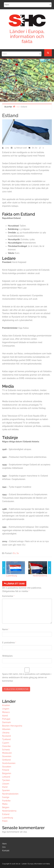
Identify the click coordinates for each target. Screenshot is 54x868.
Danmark (6, 722)
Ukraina (6, 733)
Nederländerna (40, 576)
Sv (36, 148)
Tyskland (6, 739)
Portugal (6, 719)
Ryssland (6, 736)
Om (4, 847)
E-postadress (9, 643)
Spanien (6, 790)
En (33, 148)
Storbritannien (9, 763)
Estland (6, 814)
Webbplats (7, 656)
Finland (6, 770)
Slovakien (7, 767)
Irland (5, 787)
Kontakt (6, 851)
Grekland (6, 760)
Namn (6, 629)
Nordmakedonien (10, 794)
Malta (5, 804)
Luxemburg (12, 576)
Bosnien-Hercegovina (12, 726)
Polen (5, 821)
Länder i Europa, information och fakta (27, 36)
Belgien (6, 807)
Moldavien (7, 753)
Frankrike (6, 801)
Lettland (6, 777)
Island (5, 716)
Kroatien (6, 705)
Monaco (6, 712)
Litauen (6, 784)
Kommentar (8, 596)
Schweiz (6, 750)
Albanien (6, 729)
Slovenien (7, 756)
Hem (4, 844)
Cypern (6, 743)
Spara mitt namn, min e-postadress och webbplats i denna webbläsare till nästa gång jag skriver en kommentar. (27, 677)
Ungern (6, 709)
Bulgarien (7, 773)
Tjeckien (6, 780)
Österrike (6, 746)
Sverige (6, 797)
